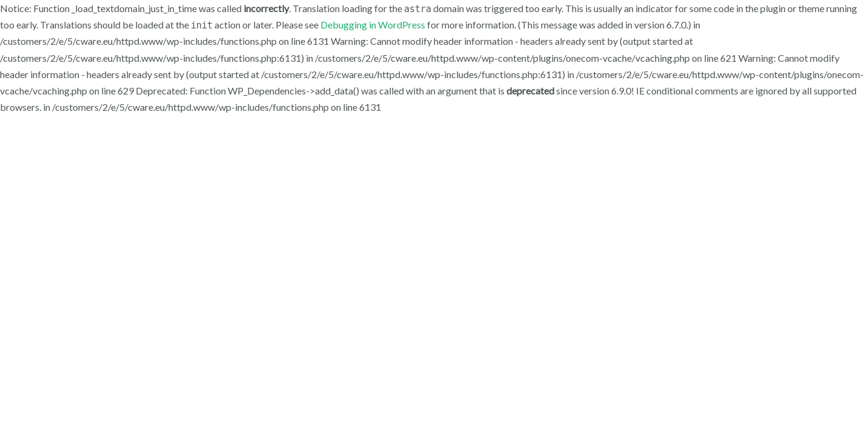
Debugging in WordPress (373, 25)
